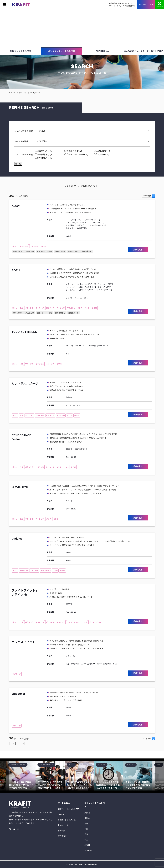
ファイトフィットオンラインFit (25, 592)
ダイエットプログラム (67, 820)
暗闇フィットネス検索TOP (68, 809)
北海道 (87, 818)
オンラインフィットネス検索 (61, 51)
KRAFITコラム (102, 51)
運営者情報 (62, 836)
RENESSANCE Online (21, 437)
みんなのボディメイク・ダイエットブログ (143, 51)
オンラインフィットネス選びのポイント (82, 186)
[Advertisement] (82, 28)
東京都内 (88, 850)
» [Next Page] (23, 744)
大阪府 (87, 813)
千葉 (86, 834)
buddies (17, 539)
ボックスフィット (23, 642)
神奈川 (87, 845)
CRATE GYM (20, 487)
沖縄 (86, 824)
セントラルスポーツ (25, 384)
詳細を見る (138, 250)
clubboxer (18, 694)
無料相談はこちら (146, 4)
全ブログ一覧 (63, 825)
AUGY (16, 206)
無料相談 (61, 831)
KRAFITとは (63, 814)
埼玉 (86, 840)
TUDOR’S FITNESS (24, 332)
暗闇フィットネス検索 (20, 51)
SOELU (17, 270)
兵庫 (86, 829)
